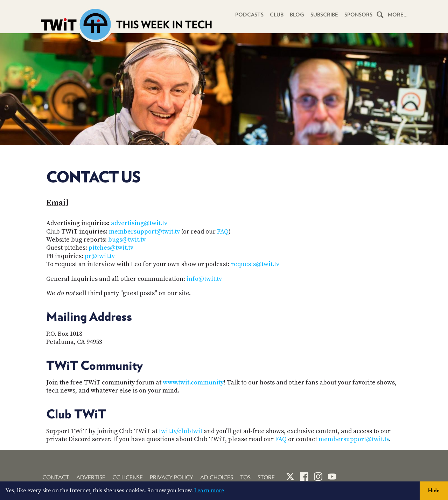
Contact (56, 477)
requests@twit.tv (255, 264)
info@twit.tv (204, 279)
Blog (297, 15)
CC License (128, 477)
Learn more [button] (209, 491)
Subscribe (324, 15)
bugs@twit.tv (127, 240)
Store (266, 477)
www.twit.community (193, 383)
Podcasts (249, 15)
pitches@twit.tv (111, 248)
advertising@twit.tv (139, 223)
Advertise (91, 477)
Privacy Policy (171, 477)
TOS (245, 477)
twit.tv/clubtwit (181, 431)
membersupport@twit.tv (144, 232)
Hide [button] (434, 490)
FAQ (223, 232)
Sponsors (358, 15)
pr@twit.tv (100, 256)
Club (277, 15)
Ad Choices (217, 477)
